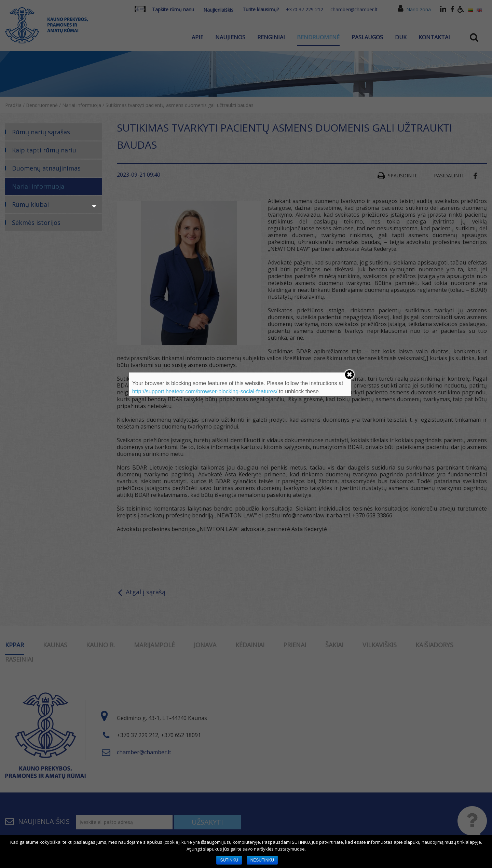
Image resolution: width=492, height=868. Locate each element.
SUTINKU (229, 860)
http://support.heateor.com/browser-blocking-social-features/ (205, 391)
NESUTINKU (262, 860)
